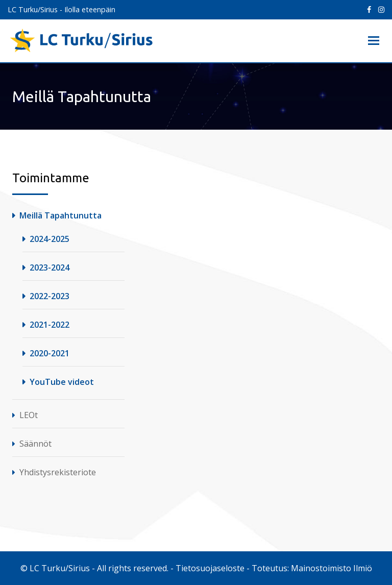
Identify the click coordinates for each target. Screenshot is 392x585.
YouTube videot (62, 382)
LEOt (29, 415)
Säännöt (35, 444)
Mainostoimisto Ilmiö (332, 568)
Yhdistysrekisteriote (58, 472)
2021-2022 (50, 325)
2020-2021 (50, 353)
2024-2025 (50, 239)
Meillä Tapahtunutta (60, 215)
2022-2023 (50, 296)
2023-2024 (50, 267)
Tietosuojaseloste (210, 568)
